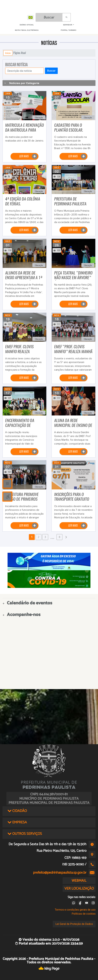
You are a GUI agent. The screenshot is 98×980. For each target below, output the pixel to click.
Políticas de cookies (84, 914)
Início (8, 53)
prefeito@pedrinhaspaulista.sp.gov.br (60, 873)
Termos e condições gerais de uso (75, 910)
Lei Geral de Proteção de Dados (74, 924)
